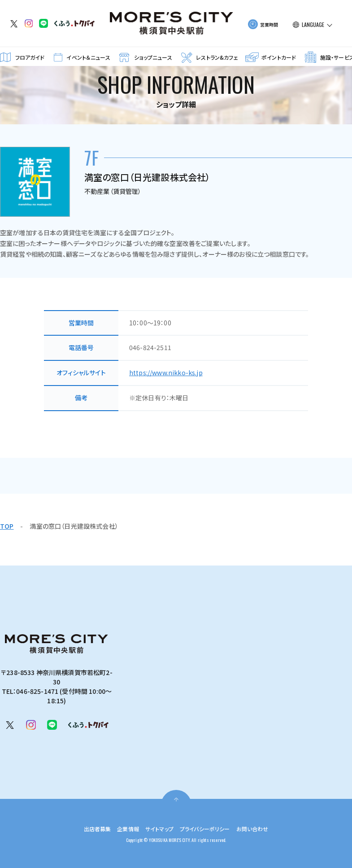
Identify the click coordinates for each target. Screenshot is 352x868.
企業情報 (122, 829)
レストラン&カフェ (217, 57)
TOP (7, 526)
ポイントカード (279, 57)
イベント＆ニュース (88, 57)
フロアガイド (30, 57)
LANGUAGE (313, 25)
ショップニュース (153, 57)
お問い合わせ (263, 829)
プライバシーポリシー (209, 829)
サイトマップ (157, 829)
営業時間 (269, 24)
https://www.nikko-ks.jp (166, 373)
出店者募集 (87, 829)
